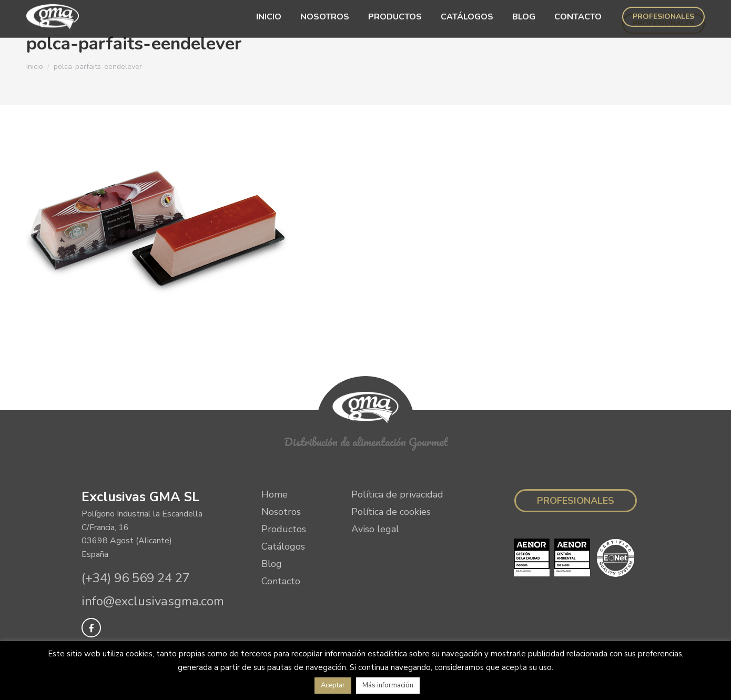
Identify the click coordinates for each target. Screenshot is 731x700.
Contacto (281, 581)
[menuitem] (269, 24)
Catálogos (283, 546)
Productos (284, 529)
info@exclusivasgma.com (153, 601)
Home (275, 494)
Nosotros (281, 512)
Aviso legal (375, 529)
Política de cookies (391, 512)
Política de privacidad (397, 494)
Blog (272, 564)
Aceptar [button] (333, 685)
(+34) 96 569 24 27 (136, 578)
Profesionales (576, 501)
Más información (388, 685)
